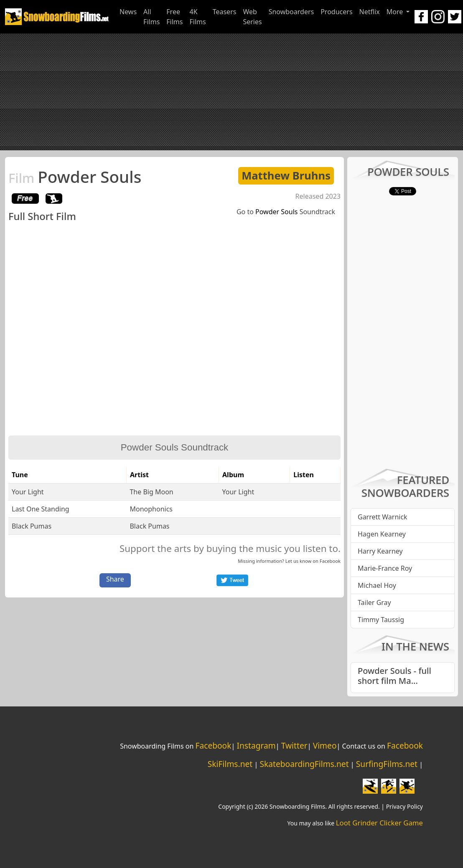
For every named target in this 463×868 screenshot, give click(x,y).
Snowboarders (291, 12)
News (128, 12)
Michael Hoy (377, 585)
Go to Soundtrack (286, 212)
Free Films (174, 17)
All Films (151, 17)
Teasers (225, 12)
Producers (336, 12)
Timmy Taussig (381, 620)
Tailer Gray (374, 602)
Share (115, 579)
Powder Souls (75, 177)
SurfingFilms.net (387, 764)
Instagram (256, 745)
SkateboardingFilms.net (304, 764)
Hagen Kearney (382, 534)
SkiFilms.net (230, 764)
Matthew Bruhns (286, 176)
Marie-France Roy (385, 568)
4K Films (197, 17)
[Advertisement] (232, 92)
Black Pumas (32, 526)
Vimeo (325, 745)
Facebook (330, 561)
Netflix (370, 12)
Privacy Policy (404, 806)
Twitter (294, 745)
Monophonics (151, 509)
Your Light (28, 492)
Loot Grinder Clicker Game (379, 823)
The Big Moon (151, 492)
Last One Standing (41, 509)
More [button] (396, 12)
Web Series (252, 17)
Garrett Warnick (383, 517)
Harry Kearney (380, 551)
